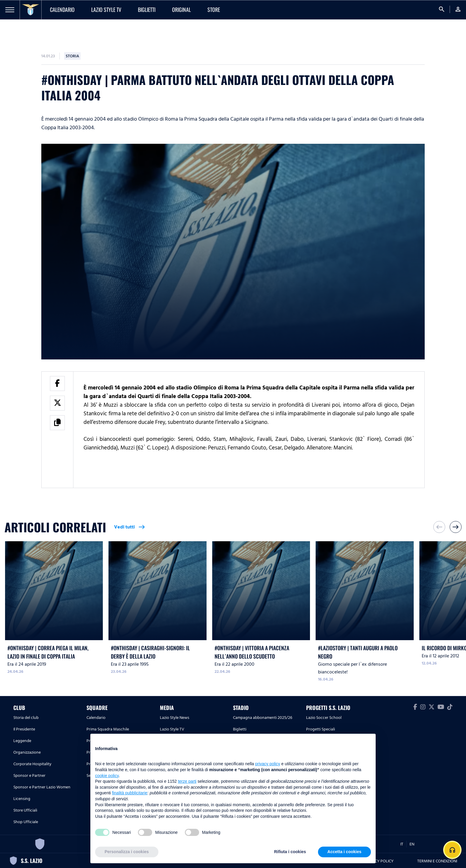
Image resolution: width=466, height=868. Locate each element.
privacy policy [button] (268, 764)
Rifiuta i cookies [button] (290, 852)
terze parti (187, 781)
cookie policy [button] (107, 776)
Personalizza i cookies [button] (127, 852)
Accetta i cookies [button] (344, 852)
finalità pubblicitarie (130, 793)
